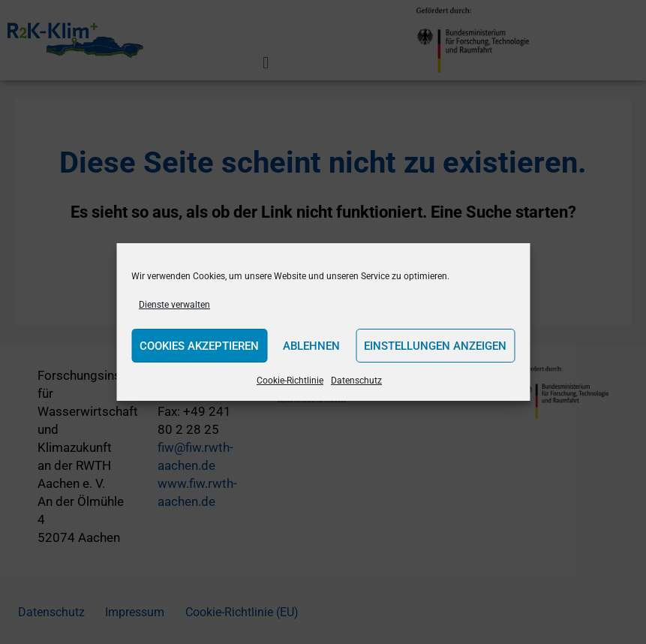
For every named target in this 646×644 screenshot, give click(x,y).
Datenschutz (356, 381)
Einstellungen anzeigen (435, 346)
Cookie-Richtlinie (290, 381)
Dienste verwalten (174, 305)
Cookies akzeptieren (199, 346)
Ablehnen (311, 346)
